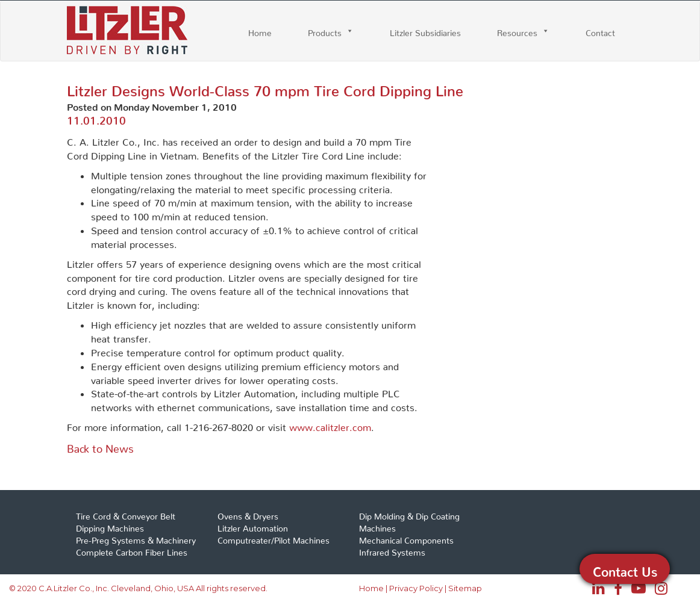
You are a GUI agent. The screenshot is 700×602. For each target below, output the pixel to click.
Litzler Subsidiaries (425, 31)
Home (260, 31)
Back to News (100, 446)
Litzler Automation (253, 526)
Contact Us (625, 569)
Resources (517, 31)
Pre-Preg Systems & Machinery (136, 538)
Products (325, 31)
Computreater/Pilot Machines (273, 538)
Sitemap (465, 588)
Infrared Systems (392, 550)
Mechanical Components (406, 538)
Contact (600, 31)
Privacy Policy (416, 588)
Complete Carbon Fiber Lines (132, 550)
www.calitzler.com (330, 425)
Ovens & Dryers (248, 514)
